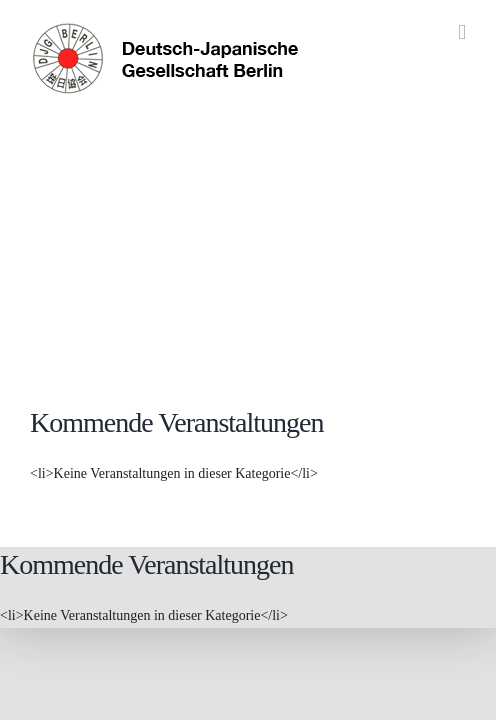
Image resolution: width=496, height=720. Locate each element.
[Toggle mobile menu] (462, 32)
